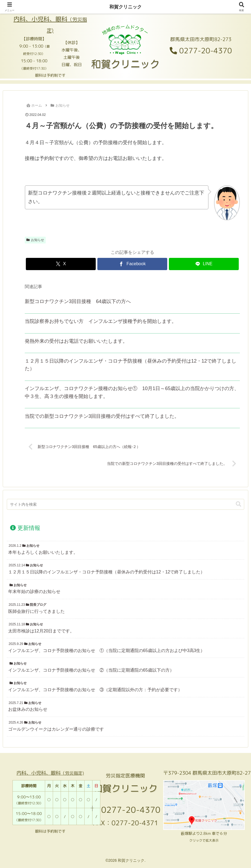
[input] (125, 505)
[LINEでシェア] (204, 264)
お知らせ (35, 240)
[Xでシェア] (61, 264)
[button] (238, 505)
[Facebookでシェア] (132, 264)
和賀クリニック (126, 7)
